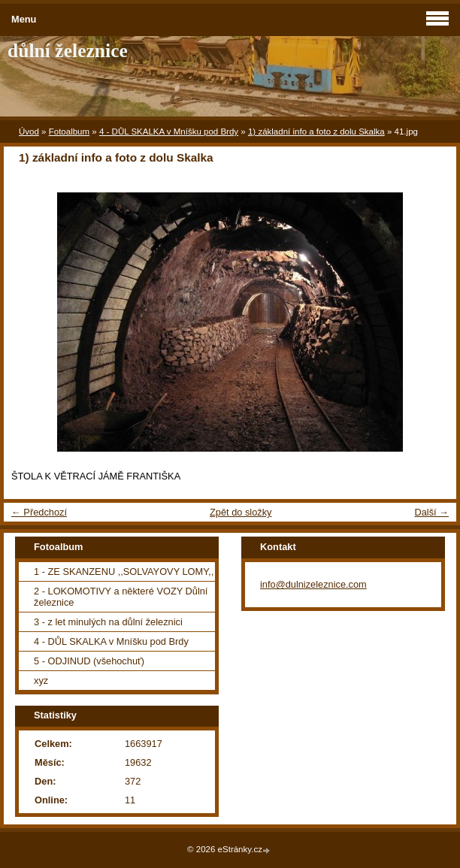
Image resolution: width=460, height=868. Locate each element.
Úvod (29, 132)
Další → (431, 512)
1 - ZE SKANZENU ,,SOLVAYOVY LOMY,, (124, 572)
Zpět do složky (241, 512)
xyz (41, 680)
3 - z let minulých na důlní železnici (108, 622)
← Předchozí (39, 512)
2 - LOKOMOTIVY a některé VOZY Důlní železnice (121, 597)
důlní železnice (68, 51)
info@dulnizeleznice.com (313, 584)
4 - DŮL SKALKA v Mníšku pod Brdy (169, 132)
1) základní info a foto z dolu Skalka (316, 132)
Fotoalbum (69, 132)
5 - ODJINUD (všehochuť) (89, 661)
